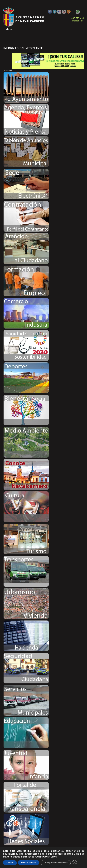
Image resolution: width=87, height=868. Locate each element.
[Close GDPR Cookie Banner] (74, 863)
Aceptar (10, 863)
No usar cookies (29, 863)
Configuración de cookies (56, 863)
